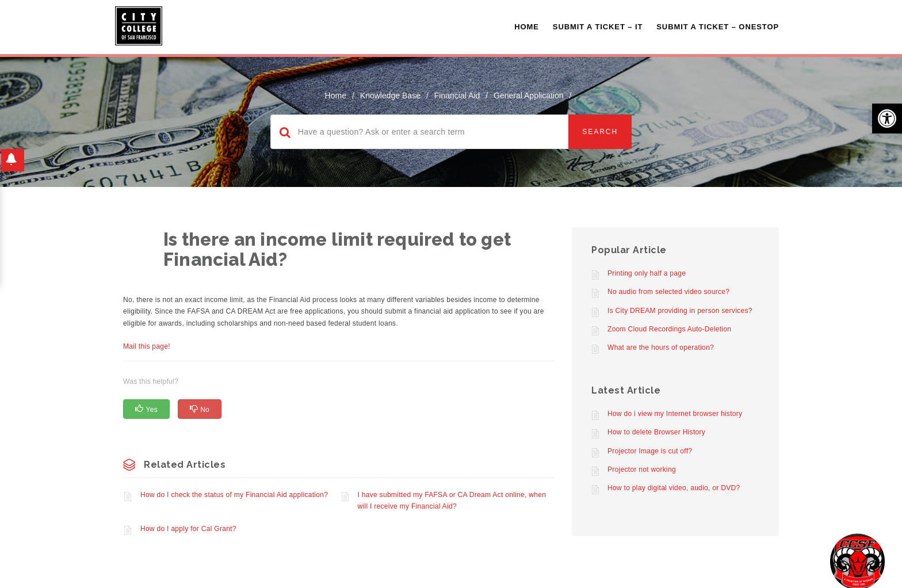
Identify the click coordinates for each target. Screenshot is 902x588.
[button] (887, 119)
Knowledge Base (390, 96)
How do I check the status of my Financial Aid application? (234, 495)
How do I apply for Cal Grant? (188, 529)
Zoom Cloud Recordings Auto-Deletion (669, 329)
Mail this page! (147, 346)
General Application (528, 96)
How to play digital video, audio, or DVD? (674, 488)
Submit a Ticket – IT (598, 27)
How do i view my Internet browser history (675, 414)
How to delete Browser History (656, 432)
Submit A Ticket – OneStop (718, 27)
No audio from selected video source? (668, 292)
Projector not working (642, 469)
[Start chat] (857, 561)
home (336, 96)
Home (527, 27)
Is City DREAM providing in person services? (680, 311)
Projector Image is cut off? (650, 451)
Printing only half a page (647, 273)
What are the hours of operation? (661, 348)
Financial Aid (457, 96)
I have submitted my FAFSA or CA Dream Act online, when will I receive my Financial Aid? (452, 501)
